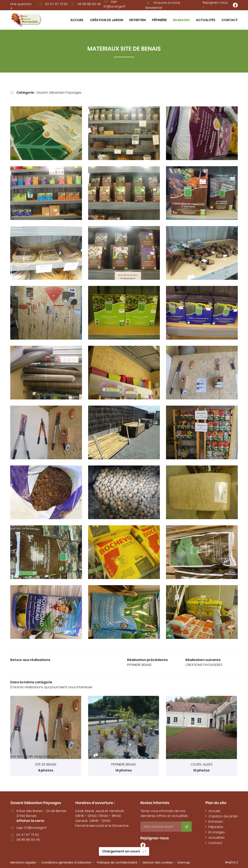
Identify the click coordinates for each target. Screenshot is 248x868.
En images (181, 20)
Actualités (206, 20)
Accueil (77, 20)
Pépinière (159, 20)
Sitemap (184, 862)
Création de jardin (107, 20)
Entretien (138, 20)
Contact (230, 20)
